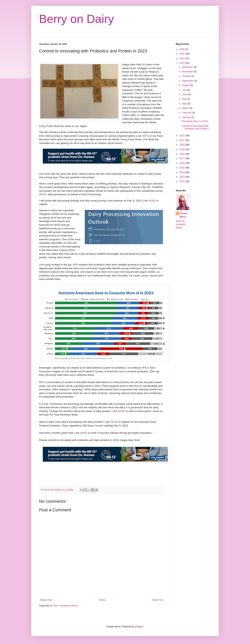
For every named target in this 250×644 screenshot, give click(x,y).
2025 (182, 54)
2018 (182, 154)
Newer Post (46, 600)
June (185, 94)
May (185, 99)
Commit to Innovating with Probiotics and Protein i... (196, 127)
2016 (182, 163)
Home (102, 600)
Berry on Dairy (76, 19)
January (187, 117)
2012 (182, 181)
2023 (182, 63)
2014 (182, 172)
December (188, 67)
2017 (182, 158)
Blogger (139, 627)
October (187, 76)
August (186, 85)
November (188, 72)
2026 (182, 49)
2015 (182, 168)
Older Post (158, 600)
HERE (145, 136)
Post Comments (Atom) (66, 606)
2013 (182, 177)
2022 (182, 136)
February (187, 113)
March (186, 108)
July (185, 90)
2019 (182, 149)
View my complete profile (181, 224)
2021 (182, 140)
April (185, 104)
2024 (182, 58)
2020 (182, 145)
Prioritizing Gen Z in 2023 (195, 121)
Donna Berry (183, 215)
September (188, 81)
